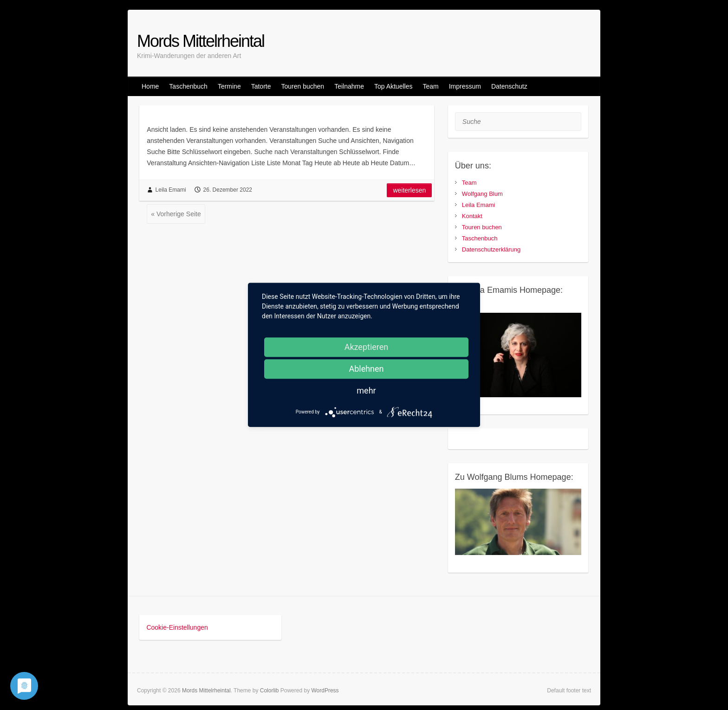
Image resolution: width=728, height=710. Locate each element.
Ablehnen (366, 369)
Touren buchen (302, 86)
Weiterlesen (409, 190)
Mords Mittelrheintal (201, 41)
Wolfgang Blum (482, 194)
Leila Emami (171, 190)
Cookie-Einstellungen (177, 627)
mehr (366, 390)
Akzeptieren (367, 347)
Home (150, 86)
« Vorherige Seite (176, 214)
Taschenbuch (188, 86)
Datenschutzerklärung (491, 249)
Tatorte (261, 86)
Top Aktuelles (393, 86)
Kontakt (472, 216)
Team (430, 86)
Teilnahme (349, 86)
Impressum (465, 86)
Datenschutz (509, 86)
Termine (229, 86)
